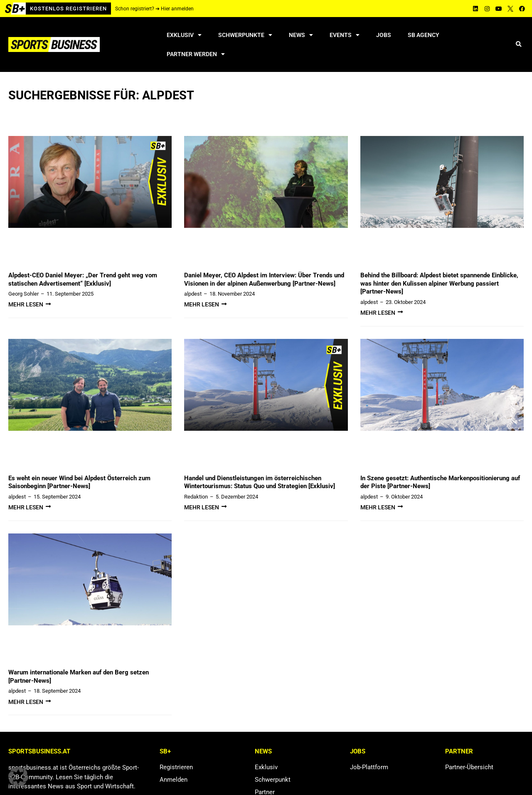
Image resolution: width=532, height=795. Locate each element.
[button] (518, 45)
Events (345, 35)
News (301, 35)
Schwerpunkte (245, 35)
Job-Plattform (369, 767)
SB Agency (424, 35)
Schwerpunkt (273, 780)
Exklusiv (184, 35)
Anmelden (174, 780)
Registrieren (176, 767)
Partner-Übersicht (469, 767)
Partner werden (196, 54)
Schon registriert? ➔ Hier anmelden (154, 9)
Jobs (384, 35)
